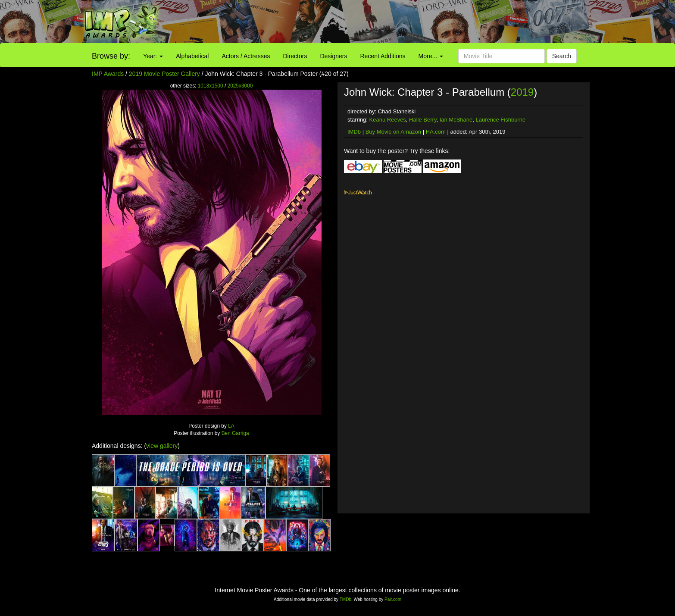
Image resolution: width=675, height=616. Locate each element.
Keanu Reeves (388, 120)
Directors (295, 56)
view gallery (162, 446)
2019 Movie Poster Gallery (164, 74)
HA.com (436, 132)
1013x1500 (211, 86)
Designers (333, 56)
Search (562, 56)
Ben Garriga (235, 433)
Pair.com (393, 599)
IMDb (354, 132)
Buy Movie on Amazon (393, 132)
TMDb (345, 599)
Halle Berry (423, 120)
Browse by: (111, 56)
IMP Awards (108, 74)
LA (231, 426)
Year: (153, 56)
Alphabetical (192, 56)
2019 (522, 92)
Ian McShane (456, 120)
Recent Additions (383, 56)
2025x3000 (240, 86)
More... (431, 56)
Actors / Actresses (246, 56)
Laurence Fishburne (501, 120)
